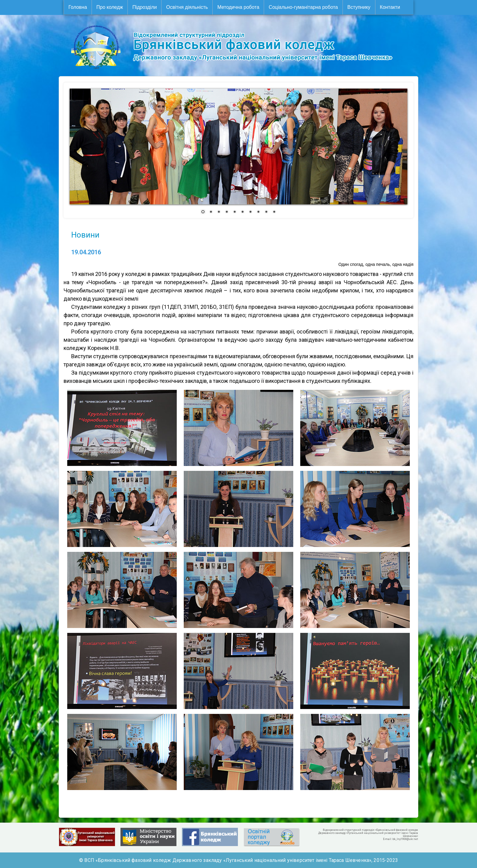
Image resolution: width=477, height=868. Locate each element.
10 (274, 212)
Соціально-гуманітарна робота (303, 7)
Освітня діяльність (187, 7)
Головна (78, 7)
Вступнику (359, 7)
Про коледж (110, 7)
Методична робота (238, 7)
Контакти (390, 7)
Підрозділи (144, 7)
